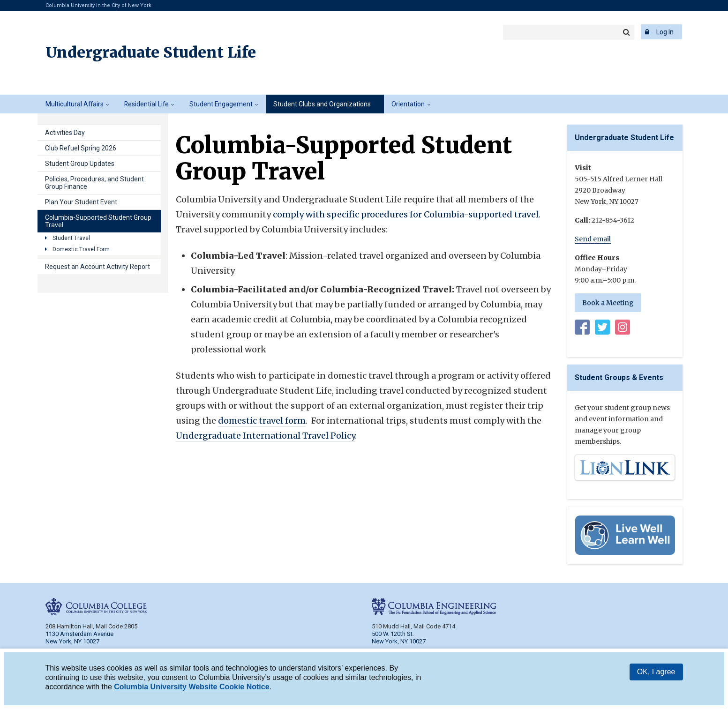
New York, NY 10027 (399, 641)
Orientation (408, 104)
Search (627, 32)
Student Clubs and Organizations (322, 104)
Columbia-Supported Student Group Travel (98, 221)
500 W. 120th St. (393, 634)
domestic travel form (262, 421)
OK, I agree (656, 673)
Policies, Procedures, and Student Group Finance (94, 183)
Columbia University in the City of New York (98, 5)
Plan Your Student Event (81, 202)
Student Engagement (221, 104)
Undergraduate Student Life (151, 52)
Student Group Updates (80, 164)
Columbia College (89, 32)
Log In (665, 32)
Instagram (623, 329)
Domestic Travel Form (81, 249)
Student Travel (71, 238)
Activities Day (65, 133)
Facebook (582, 329)
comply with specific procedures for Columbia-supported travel (406, 214)
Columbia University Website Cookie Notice (191, 688)
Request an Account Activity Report (98, 267)
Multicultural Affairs (75, 104)
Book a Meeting (608, 303)
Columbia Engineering (194, 32)
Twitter (602, 329)
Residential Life (146, 104)
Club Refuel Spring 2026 (81, 148)
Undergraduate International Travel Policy (265, 436)
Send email (593, 239)
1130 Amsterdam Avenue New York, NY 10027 (79, 638)
